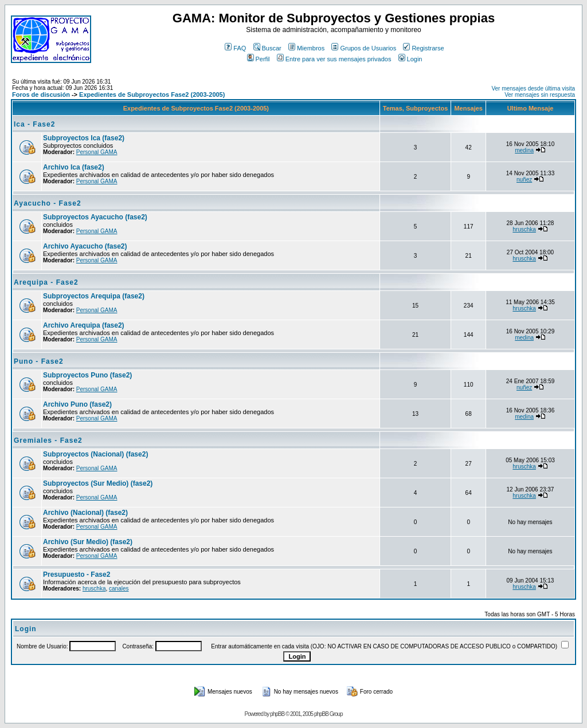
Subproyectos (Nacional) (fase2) (95, 454)
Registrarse (423, 48)
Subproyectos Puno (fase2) (87, 375)
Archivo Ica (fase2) (74, 167)
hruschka (524, 229)
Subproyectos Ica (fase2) (84, 138)
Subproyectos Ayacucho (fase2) (95, 217)
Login (410, 59)
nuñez (524, 180)
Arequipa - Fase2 (46, 282)
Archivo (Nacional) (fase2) (85, 513)
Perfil (259, 59)
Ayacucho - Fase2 (48, 203)
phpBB (277, 714)
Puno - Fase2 (39, 361)
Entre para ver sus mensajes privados (334, 59)
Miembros (306, 48)
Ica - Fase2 (34, 124)
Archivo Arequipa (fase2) (84, 325)
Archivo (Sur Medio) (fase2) (88, 542)
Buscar (267, 48)
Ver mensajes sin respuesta (540, 95)
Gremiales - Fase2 (48, 440)
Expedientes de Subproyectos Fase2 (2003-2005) (152, 95)
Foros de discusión (41, 95)
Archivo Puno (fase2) (77, 404)
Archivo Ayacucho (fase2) (85, 246)
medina (524, 150)
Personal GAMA (97, 152)
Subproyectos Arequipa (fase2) (94, 296)
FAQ (235, 48)
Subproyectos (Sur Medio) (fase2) (98, 483)
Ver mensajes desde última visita (533, 88)
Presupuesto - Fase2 (77, 574)
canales (119, 589)
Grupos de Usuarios (364, 48)
